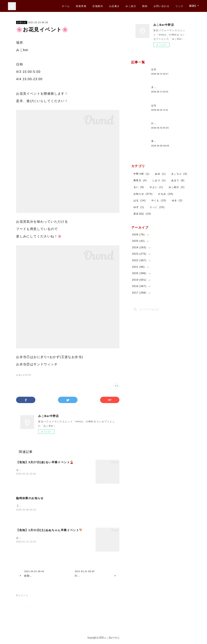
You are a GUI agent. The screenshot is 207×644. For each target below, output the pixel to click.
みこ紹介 (131, 6)
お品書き (114, 6)
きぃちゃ (179, 174)
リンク (179, 6)
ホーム (66, 6)
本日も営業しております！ (167, 141)
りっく (157, 207)
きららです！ (159, 87)
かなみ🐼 (157, 123)
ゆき (177, 200)
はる (154, 69)
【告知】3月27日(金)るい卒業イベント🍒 (45, 462)
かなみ (166, 194)
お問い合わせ (162, 6)
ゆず (139, 207)
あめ (160, 174)
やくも (159, 200)
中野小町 (142, 174)
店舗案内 (98, 6)
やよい (156, 187)
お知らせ (22, 22)
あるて (178, 180)
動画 (145, 6)
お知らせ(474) (24, 375)
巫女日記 (142, 214)
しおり (159, 180)
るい (139, 187)
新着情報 (81, 6)
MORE (193, 6)
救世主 (140, 180)
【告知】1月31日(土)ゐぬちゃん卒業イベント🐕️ (49, 530)
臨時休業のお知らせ (30, 498)
